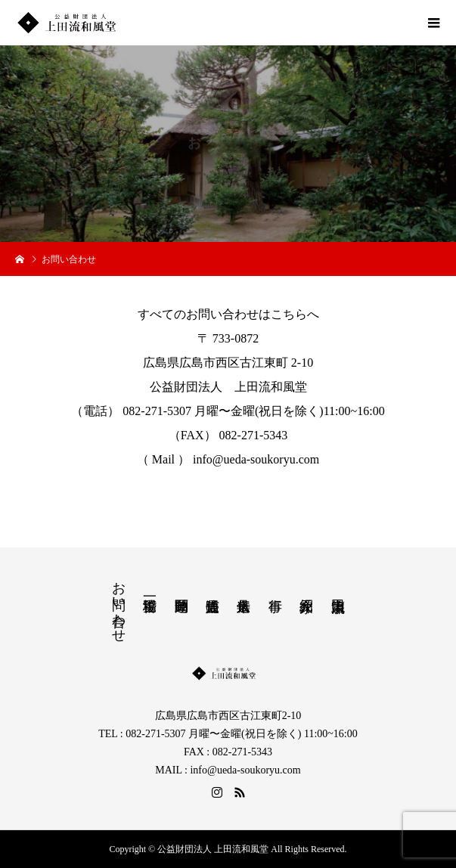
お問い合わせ (119, 604)
